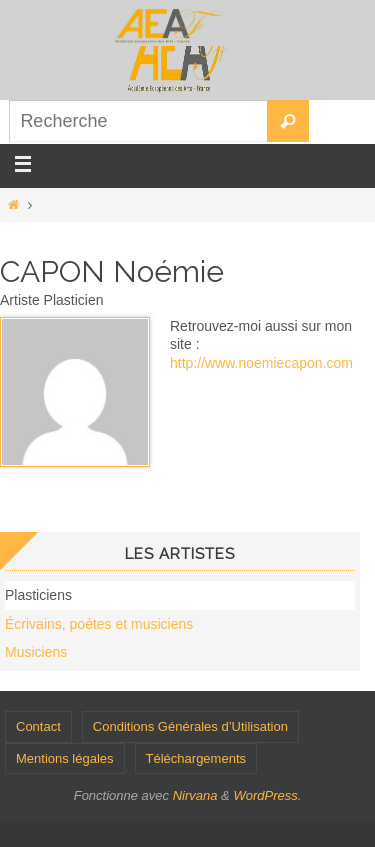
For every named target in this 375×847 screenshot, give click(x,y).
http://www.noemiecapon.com (261, 363)
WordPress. (267, 795)
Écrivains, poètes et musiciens (99, 624)
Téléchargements (196, 758)
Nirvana (195, 795)
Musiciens (36, 652)
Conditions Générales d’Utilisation (190, 726)
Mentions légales (65, 758)
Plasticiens (38, 595)
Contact (38, 726)
